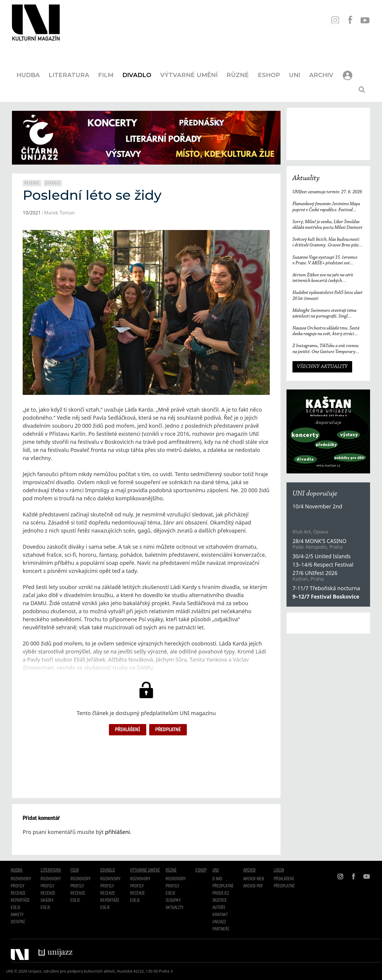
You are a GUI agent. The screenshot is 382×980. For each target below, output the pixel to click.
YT (365, 20)
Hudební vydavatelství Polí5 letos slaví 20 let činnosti (327, 296)
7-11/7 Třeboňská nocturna (326, 588)
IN (335, 20)
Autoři (219, 908)
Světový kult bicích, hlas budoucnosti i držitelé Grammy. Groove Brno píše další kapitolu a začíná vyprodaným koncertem (326, 243)
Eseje (16, 908)
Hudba (28, 75)
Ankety (17, 915)
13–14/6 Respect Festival (323, 565)
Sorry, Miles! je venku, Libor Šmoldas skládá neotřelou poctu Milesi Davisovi (327, 225)
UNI (295, 75)
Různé (238, 75)
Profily (18, 886)
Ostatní (18, 922)
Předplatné (168, 730)
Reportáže (20, 901)
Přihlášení (128, 730)
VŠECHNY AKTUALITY (322, 367)
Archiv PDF (253, 886)
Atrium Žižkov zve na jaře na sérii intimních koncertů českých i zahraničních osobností (323, 278)
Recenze (32, 183)
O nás (217, 879)
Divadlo (137, 75)
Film (106, 75)
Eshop (269, 75)
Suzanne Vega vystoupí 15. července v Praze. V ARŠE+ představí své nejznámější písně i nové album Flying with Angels (326, 261)
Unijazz (219, 922)
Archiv (321, 75)
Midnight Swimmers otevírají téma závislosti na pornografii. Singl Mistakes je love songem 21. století (324, 314)
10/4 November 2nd (317, 506)
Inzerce (220, 901)
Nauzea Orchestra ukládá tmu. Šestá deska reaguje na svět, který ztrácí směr (326, 331)
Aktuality (306, 178)
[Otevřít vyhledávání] (362, 90)
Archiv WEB (254, 879)
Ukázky (47, 901)
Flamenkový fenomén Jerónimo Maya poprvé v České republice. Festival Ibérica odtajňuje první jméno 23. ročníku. (326, 207)
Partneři (221, 929)
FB (350, 20)
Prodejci (221, 893)
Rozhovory (21, 879)
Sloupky (173, 901)
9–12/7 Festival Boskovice (326, 596)
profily (47, 886)
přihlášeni (118, 832)
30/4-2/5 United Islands (322, 556)
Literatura (69, 75)
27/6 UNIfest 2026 (315, 573)
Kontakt (220, 915)
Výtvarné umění (189, 75)
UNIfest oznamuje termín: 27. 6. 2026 (327, 192)
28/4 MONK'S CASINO (319, 541)
